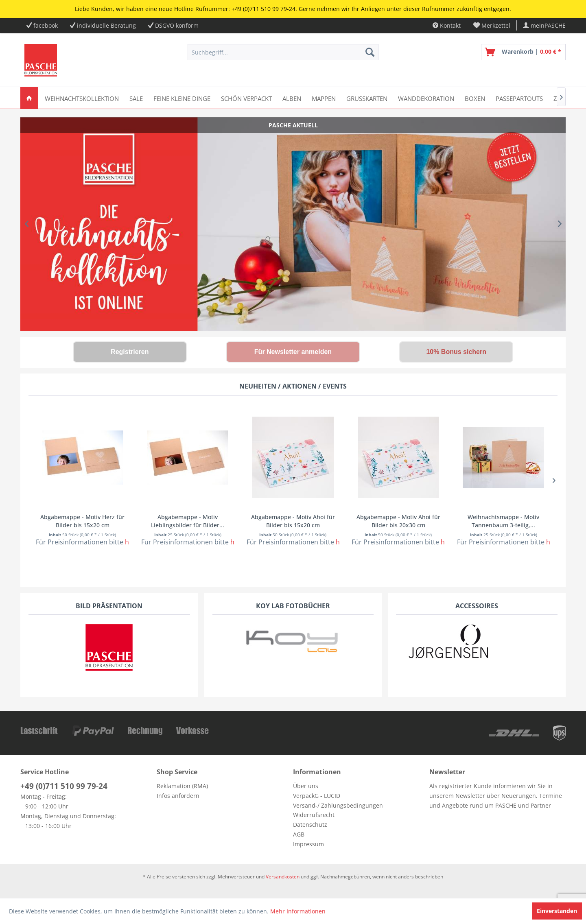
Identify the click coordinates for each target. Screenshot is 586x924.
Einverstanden (557, 911)
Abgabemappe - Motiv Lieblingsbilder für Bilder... (188, 521)
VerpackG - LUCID (317, 796)
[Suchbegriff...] (283, 52)
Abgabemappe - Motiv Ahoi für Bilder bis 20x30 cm (398, 521)
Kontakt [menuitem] (447, 25)
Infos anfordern (178, 796)
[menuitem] (492, 25)
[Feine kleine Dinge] (182, 98)
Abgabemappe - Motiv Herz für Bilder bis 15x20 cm (82, 521)
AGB (299, 834)
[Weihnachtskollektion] (82, 98)
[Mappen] (324, 98)
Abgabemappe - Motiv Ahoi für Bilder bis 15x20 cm (293, 521)
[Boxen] (475, 98)
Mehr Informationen (298, 911)
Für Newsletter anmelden (293, 352)
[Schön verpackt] (246, 98)
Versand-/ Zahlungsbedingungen (338, 805)
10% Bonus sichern (456, 352)
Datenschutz (310, 825)
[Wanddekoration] (426, 98)
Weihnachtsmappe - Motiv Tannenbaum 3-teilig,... (503, 521)
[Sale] (136, 98)
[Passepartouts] (519, 98)
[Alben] (292, 98)
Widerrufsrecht (314, 815)
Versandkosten (283, 877)
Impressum (308, 844)
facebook (46, 25)
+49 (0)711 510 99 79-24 (64, 786)
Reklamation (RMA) (182, 786)
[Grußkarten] (367, 98)
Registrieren (130, 352)
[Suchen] (370, 52)
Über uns (306, 786)
